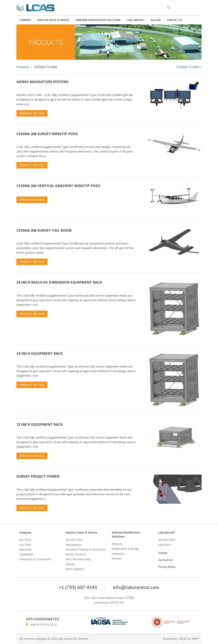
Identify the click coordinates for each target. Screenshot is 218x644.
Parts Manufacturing (78, 559)
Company (25, 20)
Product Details (32, 113)
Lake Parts (165, 545)
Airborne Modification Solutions (98, 20)
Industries (118, 554)
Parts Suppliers (75, 569)
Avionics (71, 564)
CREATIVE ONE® (189, 639)
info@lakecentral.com (136, 587)
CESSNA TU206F (189, 67)
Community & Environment (35, 559)
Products (23, 67)
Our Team (25, 545)
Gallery (156, 20)
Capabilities (26, 554)
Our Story (25, 540)
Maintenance (74, 545)
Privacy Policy (167, 567)
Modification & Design (125, 549)
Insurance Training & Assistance (86, 549)
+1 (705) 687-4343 (78, 587)
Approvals (25, 549)
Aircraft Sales (74, 540)
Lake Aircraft (136, 20)
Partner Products (76, 554)
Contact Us (174, 20)
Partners (117, 558)
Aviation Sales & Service (53, 20)
